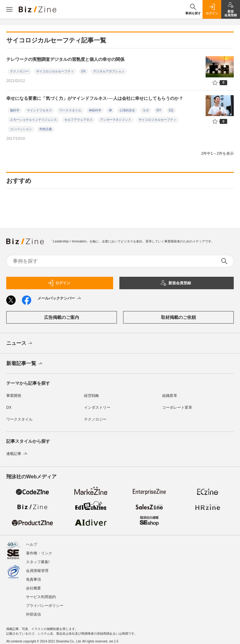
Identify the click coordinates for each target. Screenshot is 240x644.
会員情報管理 (37, 571)
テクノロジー (19, 71)
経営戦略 (92, 396)
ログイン (59, 283)
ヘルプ (32, 544)
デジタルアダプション (109, 71)
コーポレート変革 (177, 407)
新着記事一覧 (25, 364)
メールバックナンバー (60, 299)
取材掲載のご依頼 (178, 317)
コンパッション (21, 129)
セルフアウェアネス (78, 120)
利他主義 (46, 129)
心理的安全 (127, 110)
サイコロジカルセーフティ (55, 71)
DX (83, 71)
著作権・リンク (39, 553)
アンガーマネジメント (116, 120)
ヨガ (146, 110)
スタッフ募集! (38, 562)
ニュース (20, 344)
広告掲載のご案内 (62, 317)
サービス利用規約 (41, 597)
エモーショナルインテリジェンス (33, 120)
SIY (159, 110)
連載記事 (17, 454)
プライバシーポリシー (45, 606)
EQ (171, 110)
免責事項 (33, 579)
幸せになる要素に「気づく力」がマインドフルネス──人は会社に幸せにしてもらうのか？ (95, 98)
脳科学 (15, 110)
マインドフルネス (39, 110)
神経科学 (95, 110)
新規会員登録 (176, 283)
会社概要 (33, 588)
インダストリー (97, 407)
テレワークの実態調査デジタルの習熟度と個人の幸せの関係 (65, 59)
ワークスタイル (70, 110)
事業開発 (14, 396)
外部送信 (33, 614)
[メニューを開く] (9, 9)
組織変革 (170, 396)
